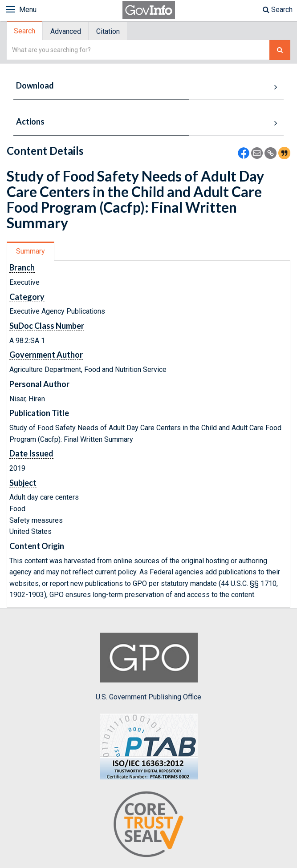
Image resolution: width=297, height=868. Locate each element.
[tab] (25, 31)
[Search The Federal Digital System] (280, 50)
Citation (108, 31)
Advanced (66, 31)
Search (278, 10)
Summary (31, 251)
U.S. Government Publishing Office (148, 667)
